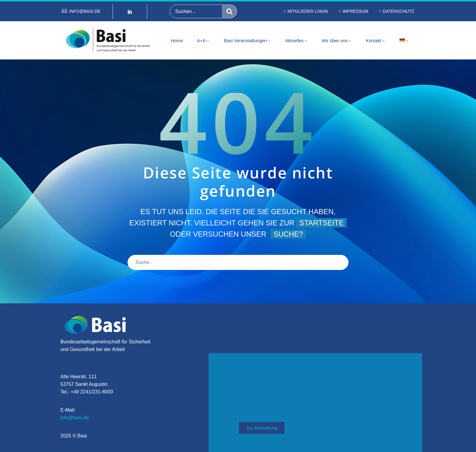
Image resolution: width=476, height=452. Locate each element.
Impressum (355, 11)
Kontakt (376, 41)
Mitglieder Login (308, 11)
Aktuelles (296, 41)
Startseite (321, 223)
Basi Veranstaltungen (247, 41)
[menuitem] (404, 40)
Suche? (288, 234)
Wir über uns (337, 41)
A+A (204, 41)
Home (177, 40)
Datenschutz (398, 11)
